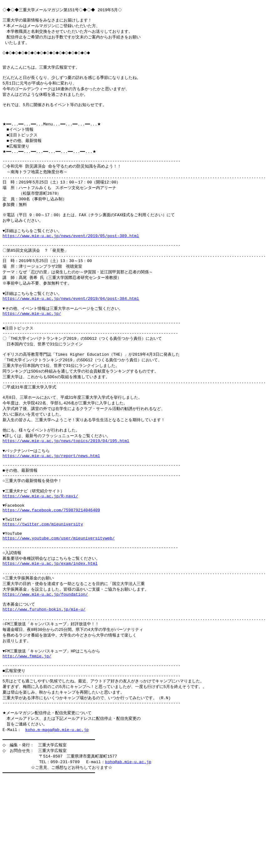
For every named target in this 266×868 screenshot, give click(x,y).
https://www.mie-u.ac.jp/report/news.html (51, 504)
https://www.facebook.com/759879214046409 (51, 567)
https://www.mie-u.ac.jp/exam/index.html (50, 629)
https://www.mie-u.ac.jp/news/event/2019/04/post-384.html (71, 330)
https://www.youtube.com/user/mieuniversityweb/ (59, 601)
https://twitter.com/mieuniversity (43, 584)
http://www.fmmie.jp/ (27, 733)
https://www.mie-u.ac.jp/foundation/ (45, 664)
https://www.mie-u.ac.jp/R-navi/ (40, 550)
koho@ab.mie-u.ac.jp (128, 849)
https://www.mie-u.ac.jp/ (32, 347)
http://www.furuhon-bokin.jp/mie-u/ (44, 681)
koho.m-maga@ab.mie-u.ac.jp (57, 814)
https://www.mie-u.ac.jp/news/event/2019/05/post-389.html (71, 261)
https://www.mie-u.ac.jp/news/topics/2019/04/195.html (66, 487)
